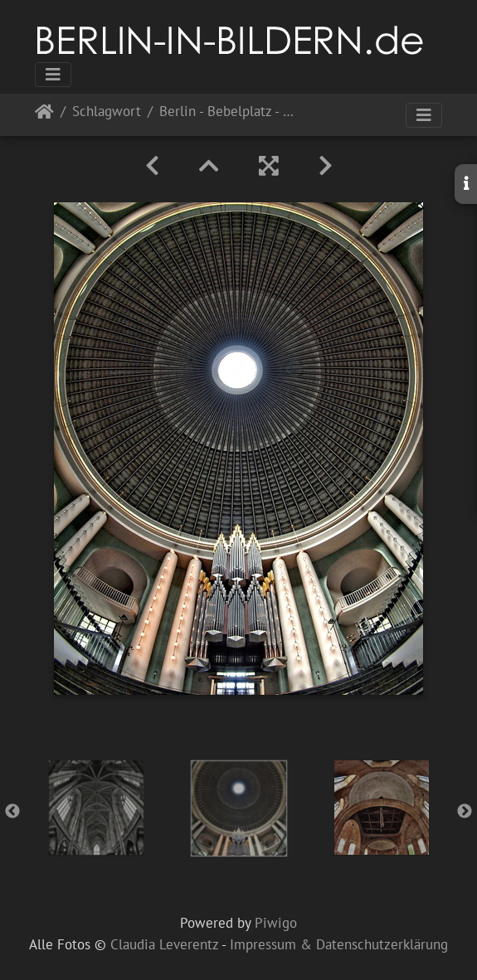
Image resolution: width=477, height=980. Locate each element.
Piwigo (276, 923)
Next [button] (465, 812)
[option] (96, 808)
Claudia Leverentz (164, 944)
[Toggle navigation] (53, 75)
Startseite (44, 115)
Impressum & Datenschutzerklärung (339, 944)
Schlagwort (107, 112)
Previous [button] (12, 812)
